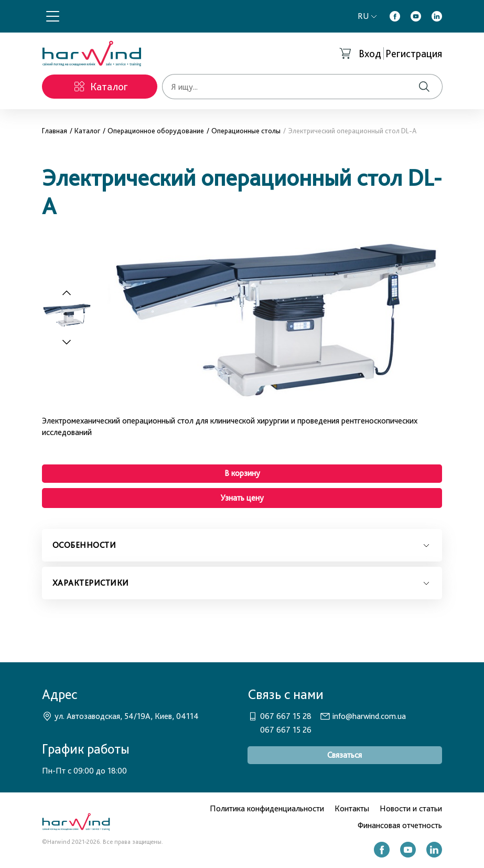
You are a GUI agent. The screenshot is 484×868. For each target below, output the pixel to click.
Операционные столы (246, 131)
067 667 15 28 (286, 716)
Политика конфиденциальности (267, 808)
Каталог (87, 131)
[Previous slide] (67, 293)
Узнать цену (242, 498)
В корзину (242, 473)
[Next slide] (72, 342)
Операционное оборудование (156, 131)
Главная (55, 131)
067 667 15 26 (286, 730)
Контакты (352, 808)
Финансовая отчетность (400, 825)
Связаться (345, 755)
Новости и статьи (411, 808)
